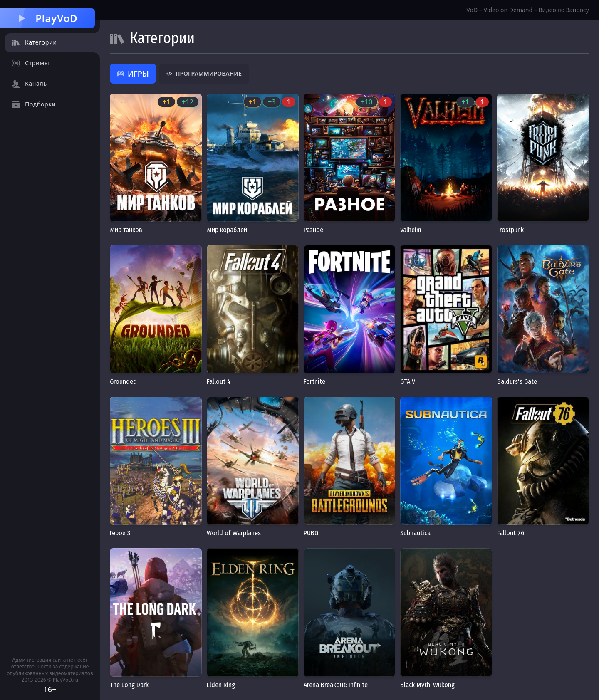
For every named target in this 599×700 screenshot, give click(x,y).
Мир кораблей (227, 230)
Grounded (123, 382)
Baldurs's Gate (517, 382)
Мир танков (126, 230)
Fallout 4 (219, 382)
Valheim (411, 230)
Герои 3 (120, 533)
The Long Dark (129, 685)
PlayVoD (47, 18)
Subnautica (415, 533)
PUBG (311, 533)
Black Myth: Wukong (427, 685)
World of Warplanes (234, 533)
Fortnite (314, 382)
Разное (313, 230)
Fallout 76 (511, 533)
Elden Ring (221, 685)
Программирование (204, 73)
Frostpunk (510, 230)
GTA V (408, 382)
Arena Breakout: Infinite (336, 685)
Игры (133, 74)
